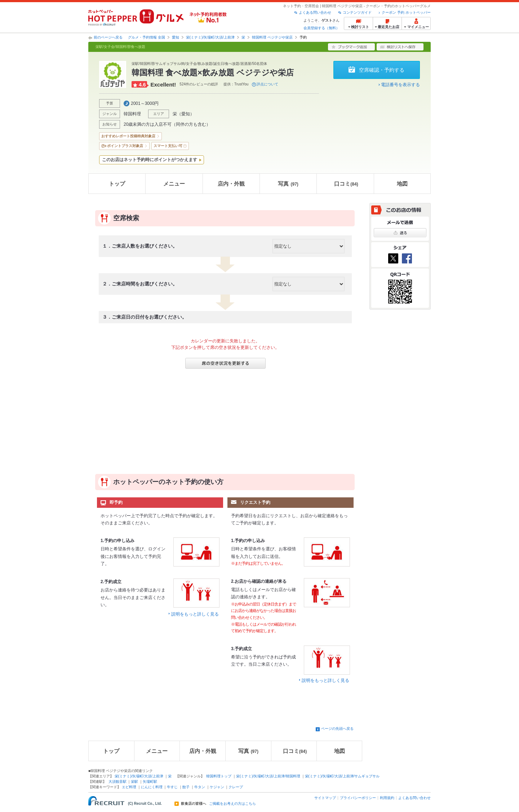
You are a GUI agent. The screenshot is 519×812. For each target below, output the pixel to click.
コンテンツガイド (357, 12)
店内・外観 (231, 184)
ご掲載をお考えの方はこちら (232, 804)
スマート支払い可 (168, 146)
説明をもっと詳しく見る (195, 614)
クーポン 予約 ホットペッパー (406, 12)
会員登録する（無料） (321, 28)
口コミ (346, 184)
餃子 (186, 787)
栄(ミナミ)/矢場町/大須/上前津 (210, 37)
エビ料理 (129, 787)
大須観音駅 (117, 782)
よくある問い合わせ (315, 12)
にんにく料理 (152, 787)
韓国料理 (132, 114)
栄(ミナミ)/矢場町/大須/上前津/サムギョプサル (342, 776)
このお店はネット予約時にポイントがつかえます (150, 160)
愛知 (176, 37)
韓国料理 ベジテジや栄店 (272, 37)
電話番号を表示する (400, 85)
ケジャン (217, 787)
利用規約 (387, 798)
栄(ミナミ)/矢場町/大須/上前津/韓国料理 (268, 776)
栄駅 (134, 782)
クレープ (236, 787)
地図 (402, 184)
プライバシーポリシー (358, 798)
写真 (288, 184)
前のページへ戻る (108, 37)
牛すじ (172, 787)
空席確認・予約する (382, 70)
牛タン (200, 787)
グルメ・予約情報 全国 (147, 37)
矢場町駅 (150, 782)
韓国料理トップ (219, 776)
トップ (117, 184)
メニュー (174, 184)
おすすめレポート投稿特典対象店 (128, 136)
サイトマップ (325, 798)
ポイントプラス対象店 (125, 146)
